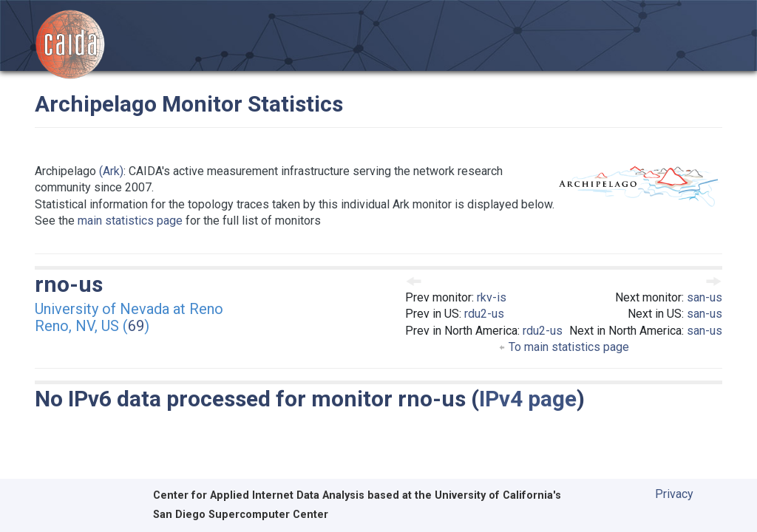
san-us (705, 297)
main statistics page (130, 221)
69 (136, 326)
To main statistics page (564, 347)
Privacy (674, 494)
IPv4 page (528, 399)
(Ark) (111, 171)
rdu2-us (484, 314)
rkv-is (492, 297)
